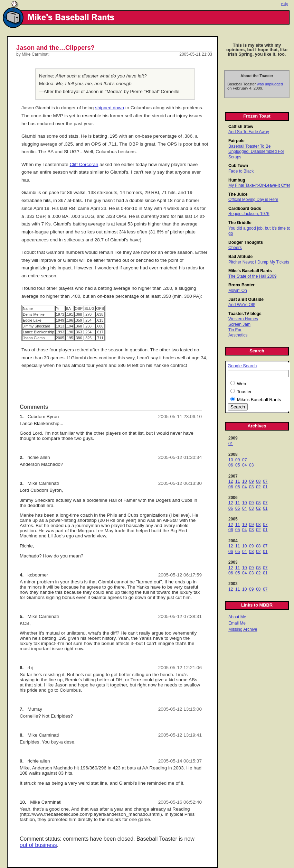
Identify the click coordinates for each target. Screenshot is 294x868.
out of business (38, 845)
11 (238, 481)
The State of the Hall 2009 (252, 276)
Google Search (242, 366)
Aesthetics (238, 335)
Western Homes (243, 319)
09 (238, 460)
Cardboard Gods (245, 209)
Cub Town (238, 166)
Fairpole (236, 141)
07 (244, 460)
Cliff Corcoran (84, 164)
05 (238, 465)
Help (284, 4)
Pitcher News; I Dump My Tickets (259, 262)
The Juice (238, 194)
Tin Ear (235, 330)
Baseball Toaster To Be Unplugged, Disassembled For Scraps (256, 152)
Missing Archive (243, 629)
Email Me (237, 623)
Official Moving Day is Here (253, 200)
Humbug (237, 180)
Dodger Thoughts (246, 242)
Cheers (235, 248)
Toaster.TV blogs (245, 314)
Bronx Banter (241, 285)
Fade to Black (241, 171)
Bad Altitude (240, 257)
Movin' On (238, 290)
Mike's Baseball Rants (250, 271)
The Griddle (240, 223)
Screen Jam (239, 324)
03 (251, 465)
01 (231, 444)
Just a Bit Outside (246, 299)
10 (231, 460)
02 (258, 487)
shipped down (110, 108)
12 (231, 481)
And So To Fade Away (249, 132)
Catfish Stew (241, 127)
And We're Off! (242, 305)
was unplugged (270, 84)
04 (244, 465)
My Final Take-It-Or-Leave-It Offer (259, 185)
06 (231, 465)
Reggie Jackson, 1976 (249, 214)
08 (258, 481)
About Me (237, 617)
